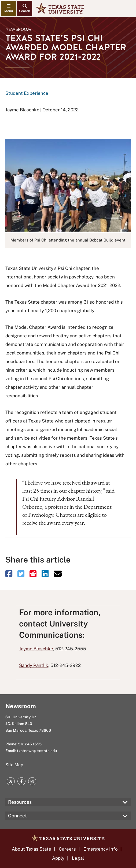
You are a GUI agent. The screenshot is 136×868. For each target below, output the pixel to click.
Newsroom (18, 29)
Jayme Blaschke (36, 649)
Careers (67, 849)
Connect (17, 816)
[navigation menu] (8, 8)
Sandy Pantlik (34, 665)
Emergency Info (101, 849)
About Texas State (32, 849)
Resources (20, 802)
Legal (78, 858)
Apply (58, 858)
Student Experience (27, 93)
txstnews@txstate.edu (37, 751)
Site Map (14, 765)
